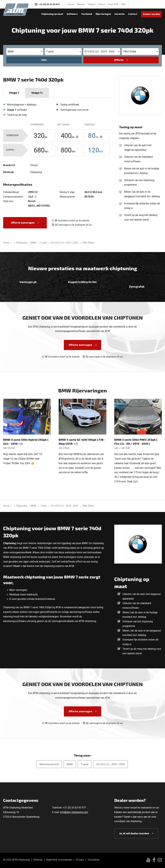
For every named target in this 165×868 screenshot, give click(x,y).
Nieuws (81, 4)
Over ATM (113, 4)
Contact (133, 14)
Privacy (80, 860)
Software (72, 14)
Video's (92, 4)
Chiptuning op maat (52, 14)
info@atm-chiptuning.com (74, 812)
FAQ (123, 4)
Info (44, 60)
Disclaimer (94, 860)
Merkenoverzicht (49, 764)
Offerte (119, 60)
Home (71, 4)
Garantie (119, 14)
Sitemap (38, 860)
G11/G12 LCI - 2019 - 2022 (110, 764)
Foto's (102, 4)
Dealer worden (151, 14)
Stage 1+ (37, 93)
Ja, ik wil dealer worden (134, 833)
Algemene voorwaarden (59, 860)
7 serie (85, 764)
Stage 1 (14, 93)
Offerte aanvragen (23, 223)
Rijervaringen (103, 14)
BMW (70, 764)
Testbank (87, 14)
